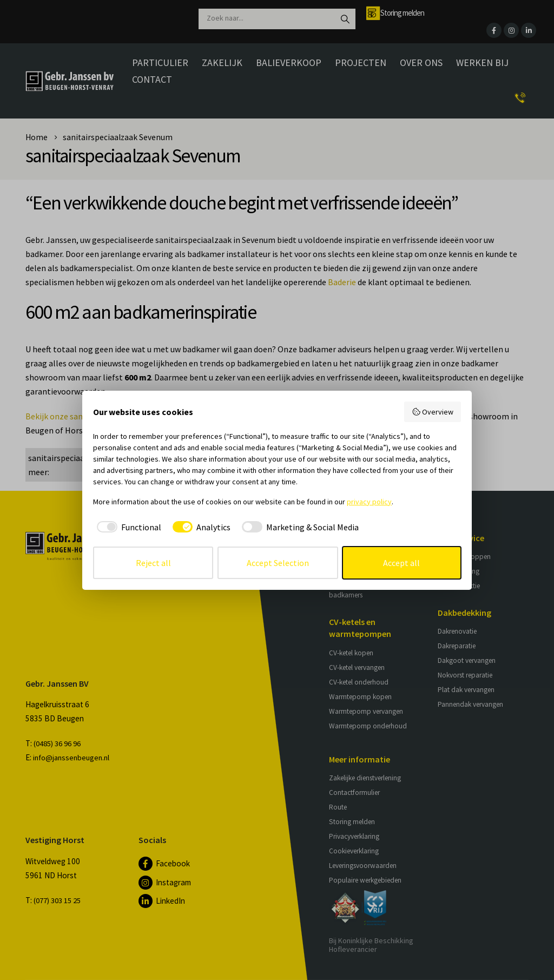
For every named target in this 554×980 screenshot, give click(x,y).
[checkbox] (127, 527)
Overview (433, 412)
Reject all (153, 563)
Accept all (401, 563)
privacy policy (369, 502)
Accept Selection (278, 563)
